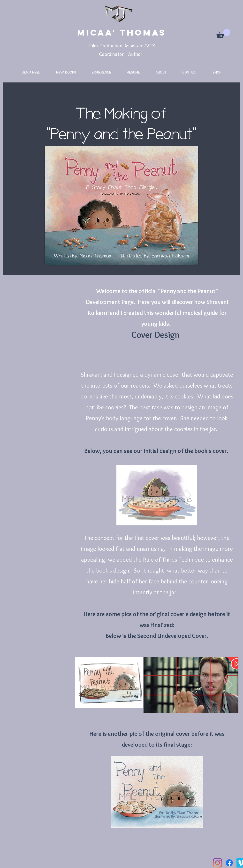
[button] (223, 34)
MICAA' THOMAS (122, 33)
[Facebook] (229, 863)
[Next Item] (189, 495)
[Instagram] (217, 863)
